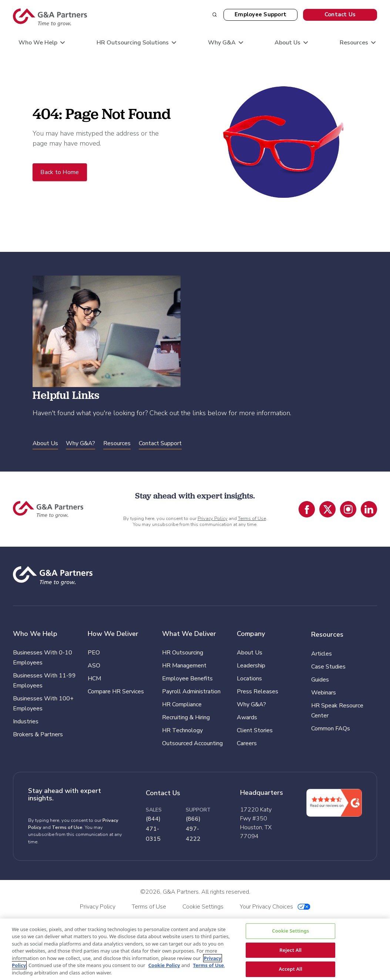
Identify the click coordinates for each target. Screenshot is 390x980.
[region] (195, 949)
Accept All (290, 969)
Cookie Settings (290, 931)
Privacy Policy (213, 519)
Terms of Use (252, 519)
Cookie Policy (164, 965)
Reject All (290, 950)
